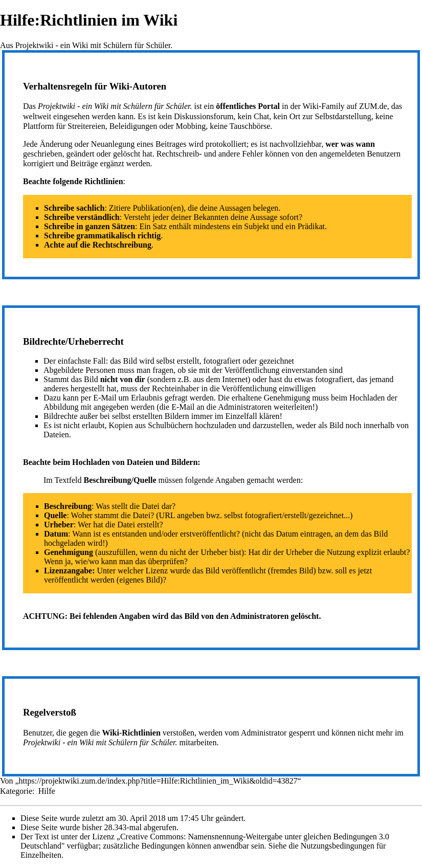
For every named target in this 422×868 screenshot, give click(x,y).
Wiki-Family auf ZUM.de (345, 106)
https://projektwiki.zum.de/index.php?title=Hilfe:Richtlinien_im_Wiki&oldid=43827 (158, 781)
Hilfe (47, 791)
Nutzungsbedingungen (338, 846)
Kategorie (16, 791)
